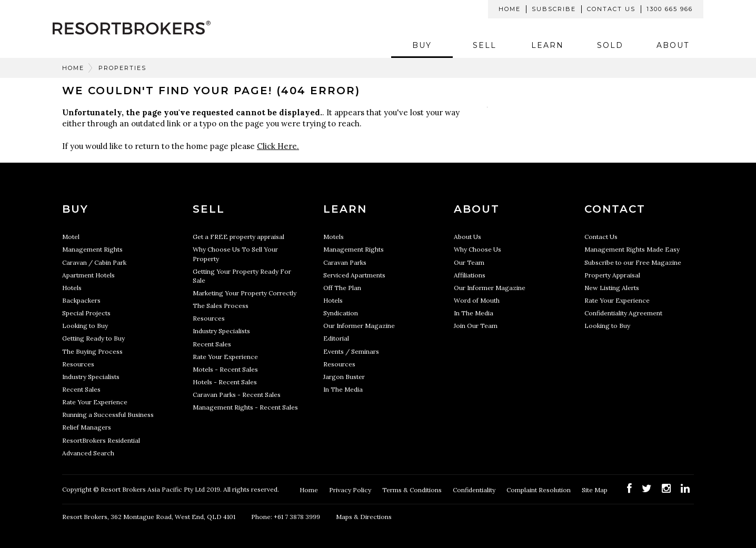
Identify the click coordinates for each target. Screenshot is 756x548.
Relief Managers (87, 427)
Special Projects (86, 313)
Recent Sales (81, 389)
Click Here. (278, 146)
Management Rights (92, 249)
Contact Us (611, 9)
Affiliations (470, 275)
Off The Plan (342, 288)
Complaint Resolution (539, 490)
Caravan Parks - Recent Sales (237, 395)
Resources (78, 364)
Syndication (341, 313)
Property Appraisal (612, 275)
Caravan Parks (345, 262)
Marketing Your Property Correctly (245, 293)
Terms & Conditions (413, 490)
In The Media (343, 389)
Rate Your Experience (95, 402)
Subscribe (554, 9)
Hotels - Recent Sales (225, 382)
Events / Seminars (351, 351)
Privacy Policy (351, 490)
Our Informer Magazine (359, 326)
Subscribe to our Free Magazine (633, 262)
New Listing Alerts (612, 288)
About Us (467, 237)
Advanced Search (88, 453)
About (673, 45)
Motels (334, 237)
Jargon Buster (344, 377)
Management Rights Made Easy (632, 249)
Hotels (72, 288)
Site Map (595, 490)
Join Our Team (476, 326)
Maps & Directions (364, 517)
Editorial (336, 338)
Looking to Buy (85, 326)
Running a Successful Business (108, 415)
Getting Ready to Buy (93, 338)
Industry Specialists (91, 377)
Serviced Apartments (354, 275)
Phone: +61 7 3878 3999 (286, 517)
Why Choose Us (478, 249)
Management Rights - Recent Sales (245, 407)
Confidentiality (475, 490)
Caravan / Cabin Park (94, 262)
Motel (71, 237)
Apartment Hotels (88, 275)
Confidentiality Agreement (623, 313)
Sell (485, 45)
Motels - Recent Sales (225, 369)
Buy (422, 45)
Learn (548, 45)
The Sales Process (221, 306)
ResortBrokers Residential (101, 440)
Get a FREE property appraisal (238, 237)
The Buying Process (92, 351)
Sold (610, 45)
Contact (615, 209)
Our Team (469, 262)
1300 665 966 (670, 9)
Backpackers (81, 300)
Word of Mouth (477, 300)
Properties (122, 68)
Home (510, 9)
